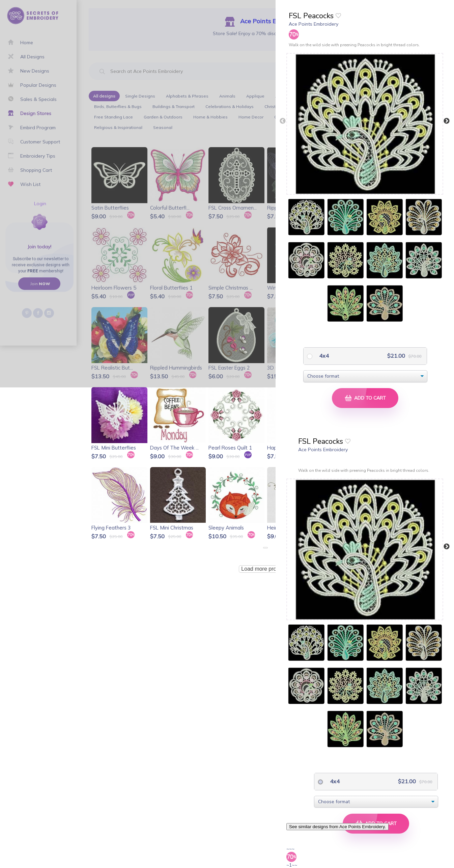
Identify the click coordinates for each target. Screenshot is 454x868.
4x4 (323, 356)
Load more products (265, 569)
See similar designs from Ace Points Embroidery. (337, 827)
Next (447, 121)
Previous (283, 121)
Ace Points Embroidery (314, 24)
